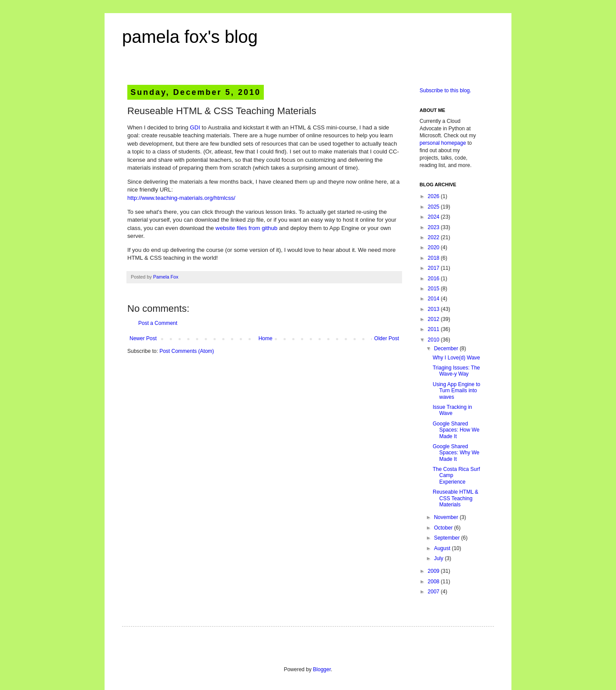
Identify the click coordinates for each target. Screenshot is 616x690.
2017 (434, 268)
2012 (434, 319)
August (443, 548)
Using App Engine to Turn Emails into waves (457, 391)
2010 (434, 340)
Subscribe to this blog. (445, 91)
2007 (434, 592)
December (447, 348)
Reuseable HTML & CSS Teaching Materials (455, 498)
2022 (434, 237)
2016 (434, 279)
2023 (434, 227)
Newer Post (143, 338)
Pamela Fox (166, 277)
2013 (434, 309)
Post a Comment (158, 323)
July (439, 558)
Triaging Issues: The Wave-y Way (456, 371)
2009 (434, 571)
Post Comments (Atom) (187, 351)
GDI (195, 127)
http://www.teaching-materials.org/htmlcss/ (181, 198)
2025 (434, 207)
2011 (434, 329)
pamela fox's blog (190, 37)
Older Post (387, 338)
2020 (434, 247)
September (448, 538)
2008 (434, 582)
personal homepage (443, 143)
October (444, 528)
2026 (434, 196)
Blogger (322, 669)
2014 (434, 299)
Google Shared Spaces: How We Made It (456, 430)
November (447, 517)
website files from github (247, 228)
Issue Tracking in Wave (452, 410)
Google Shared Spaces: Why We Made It (456, 453)
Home (266, 338)
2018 (434, 258)
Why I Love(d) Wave (456, 358)
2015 (434, 289)
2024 (434, 217)
